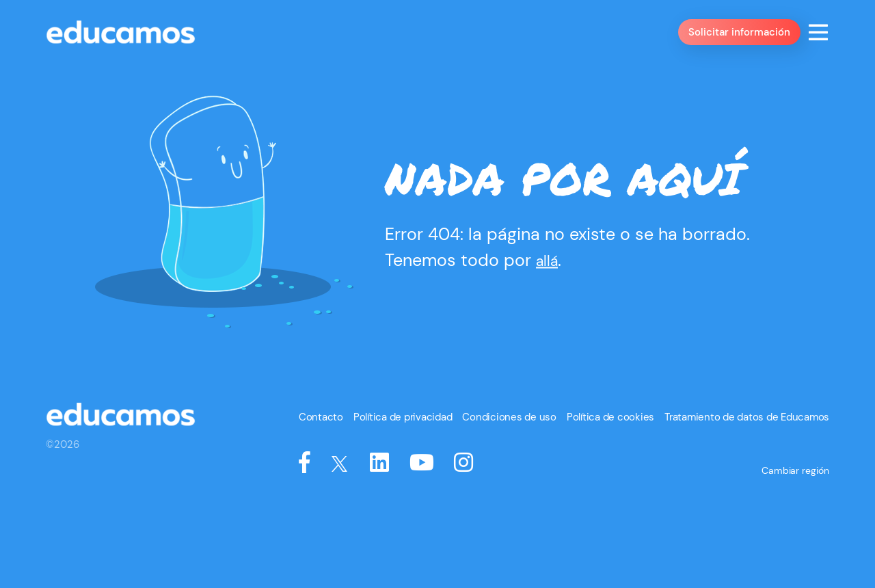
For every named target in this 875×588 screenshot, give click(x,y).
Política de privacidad (435, 492)
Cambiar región (797, 533)
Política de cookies (625, 492)
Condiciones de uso (533, 492)
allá (550, 304)
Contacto (359, 492)
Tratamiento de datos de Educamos (752, 492)
